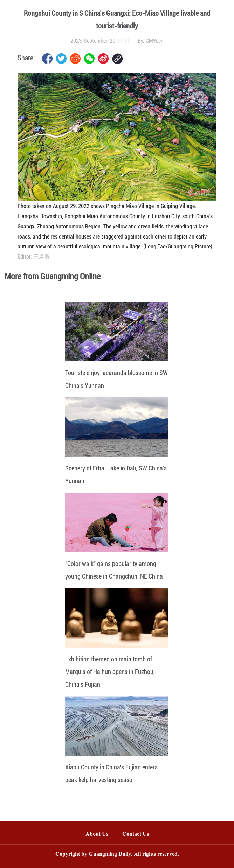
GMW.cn (155, 41)
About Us (97, 834)
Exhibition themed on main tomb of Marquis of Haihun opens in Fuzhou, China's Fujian (110, 672)
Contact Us (139, 834)
